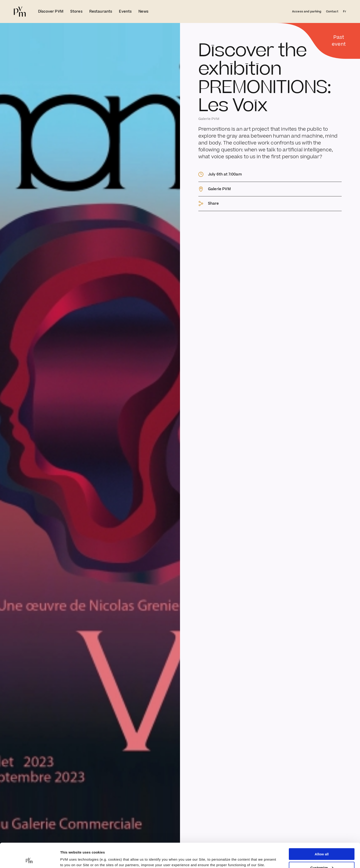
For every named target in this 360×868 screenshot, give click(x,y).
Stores (76, 11)
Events (125, 11)
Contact (332, 11)
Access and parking (307, 11)
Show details (71, 853)
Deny (322, 857)
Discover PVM (51, 11)
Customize (322, 843)
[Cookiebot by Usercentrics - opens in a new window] (30, 859)
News (143, 11)
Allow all (322, 830)
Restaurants (101, 11)
